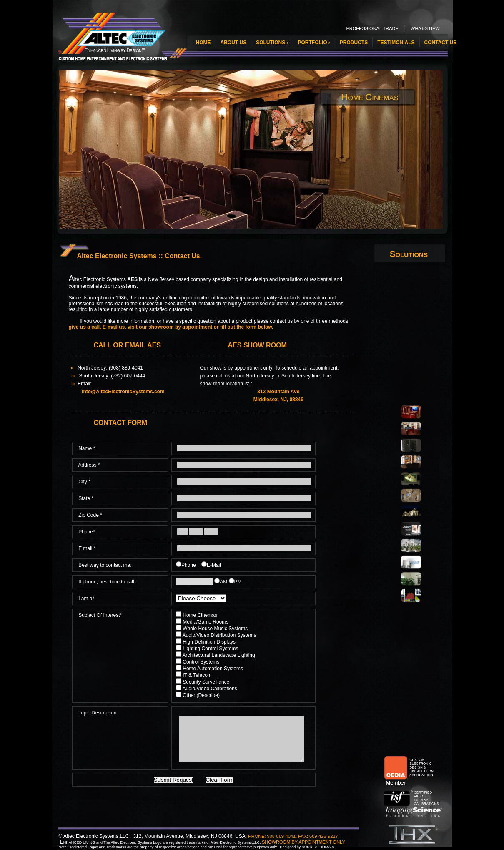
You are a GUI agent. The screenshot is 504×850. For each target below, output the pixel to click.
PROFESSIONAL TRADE (372, 28)
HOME (203, 43)
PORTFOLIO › (314, 43)
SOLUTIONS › (272, 43)
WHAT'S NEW (425, 28)
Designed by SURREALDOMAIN (307, 847)
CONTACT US (441, 43)
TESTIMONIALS (396, 43)
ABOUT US (234, 43)
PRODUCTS (354, 43)
